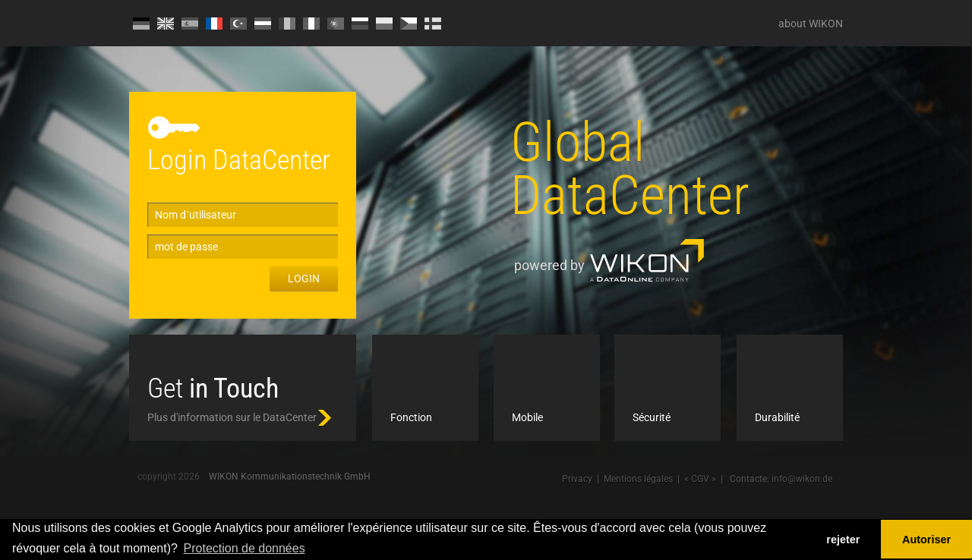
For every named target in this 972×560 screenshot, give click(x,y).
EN (166, 24)
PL (384, 24)
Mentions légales (638, 479)
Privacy (577, 479)
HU (263, 24)
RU (360, 24)
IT (311, 24)
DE (141, 24)
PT (336, 24)
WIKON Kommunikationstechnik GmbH (290, 477)
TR (238, 24)
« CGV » (700, 479)
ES (190, 24)
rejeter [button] (843, 540)
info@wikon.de (802, 479)
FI (433, 24)
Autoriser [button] (926, 540)
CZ (409, 24)
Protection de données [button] (245, 548)
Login (304, 278)
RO (287, 24)
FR (214, 24)
